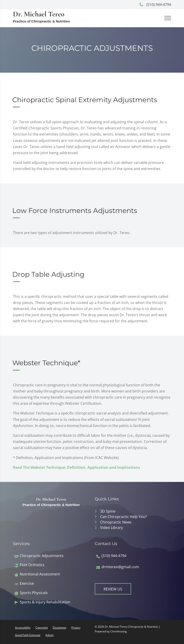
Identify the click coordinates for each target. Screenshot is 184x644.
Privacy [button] (76, 628)
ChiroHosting (118, 631)
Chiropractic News (116, 522)
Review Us (113, 589)
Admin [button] (50, 635)
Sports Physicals (34, 593)
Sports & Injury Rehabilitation (45, 602)
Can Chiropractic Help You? (123, 517)
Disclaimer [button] (60, 628)
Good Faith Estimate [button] (28, 635)
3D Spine (108, 511)
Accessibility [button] (23, 628)
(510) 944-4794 (155, 5)
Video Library (112, 528)
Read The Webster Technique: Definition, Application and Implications (76, 467)
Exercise (27, 584)
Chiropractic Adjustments (42, 556)
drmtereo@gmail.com (120, 567)
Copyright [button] (42, 628)
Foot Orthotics (32, 565)
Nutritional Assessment (40, 574)
